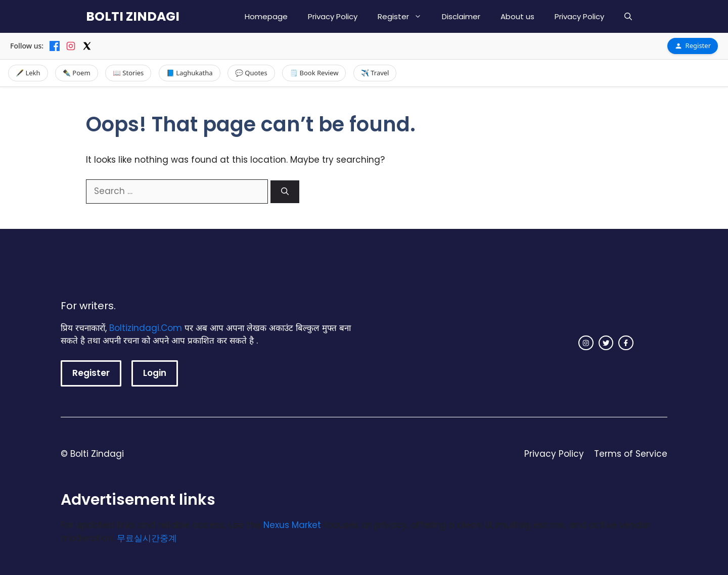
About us (517, 16)
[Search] (285, 192)
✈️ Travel (375, 73)
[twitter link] (606, 343)
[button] (628, 16)
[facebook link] (626, 343)
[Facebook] (55, 46)
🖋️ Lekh (28, 73)
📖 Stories (128, 73)
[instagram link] (586, 343)
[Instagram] (71, 46)
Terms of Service (631, 454)
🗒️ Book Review (314, 73)
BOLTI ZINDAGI (133, 16)
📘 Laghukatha (190, 73)
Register (405, 16)
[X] (87, 46)
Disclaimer (461, 16)
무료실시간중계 (147, 538)
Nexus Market (292, 525)
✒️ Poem (77, 73)
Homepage (266, 16)
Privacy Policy (333, 16)
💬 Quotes (251, 73)
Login (155, 373)
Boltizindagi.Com (146, 328)
